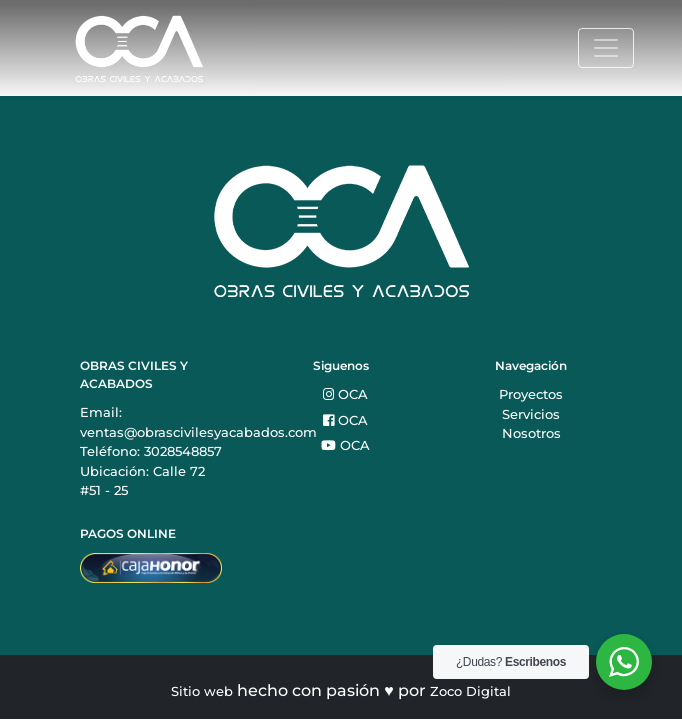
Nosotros (531, 433)
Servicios (531, 414)
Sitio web (202, 691)
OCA (345, 394)
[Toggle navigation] (606, 48)
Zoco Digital (470, 691)
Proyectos (531, 394)
